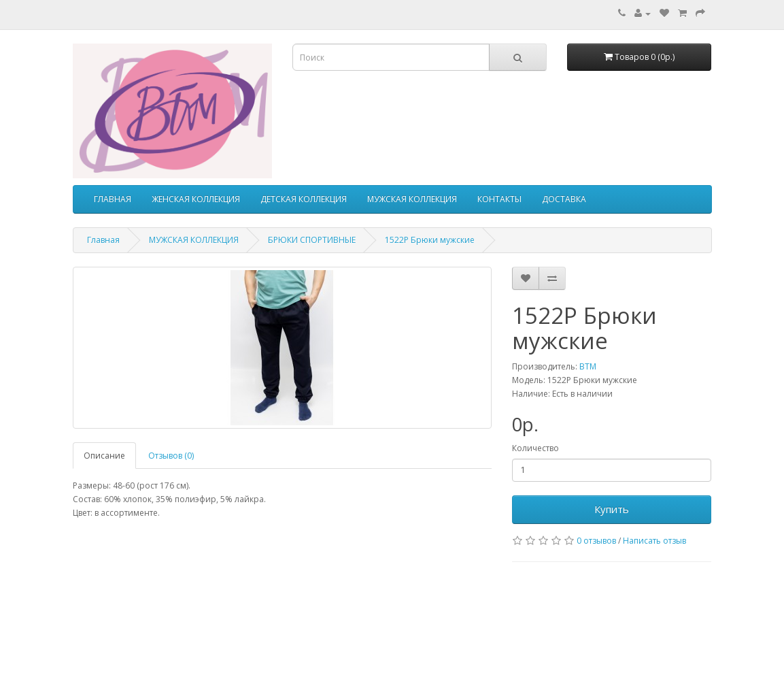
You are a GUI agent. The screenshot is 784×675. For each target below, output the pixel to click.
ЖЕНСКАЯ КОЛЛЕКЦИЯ (196, 199)
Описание (104, 456)
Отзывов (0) (171, 456)
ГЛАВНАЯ (113, 199)
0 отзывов (596, 541)
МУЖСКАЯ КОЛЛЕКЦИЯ (412, 199)
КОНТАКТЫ (499, 199)
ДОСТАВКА (564, 199)
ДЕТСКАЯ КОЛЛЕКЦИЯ (304, 199)
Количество (535, 448)
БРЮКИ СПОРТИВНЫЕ (312, 240)
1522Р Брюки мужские (430, 240)
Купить (612, 509)
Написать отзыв (654, 541)
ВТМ (588, 366)
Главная (103, 240)
